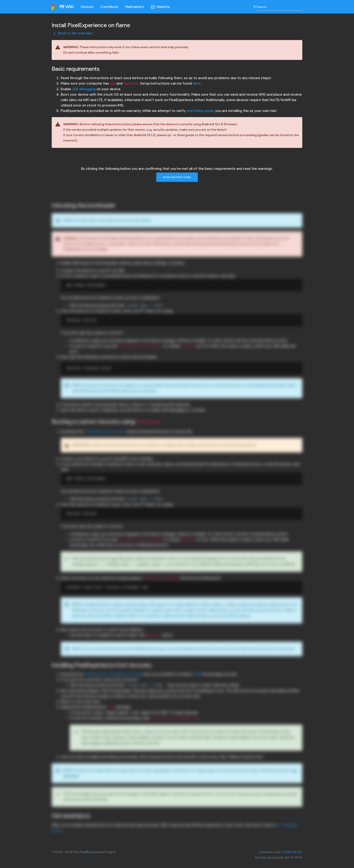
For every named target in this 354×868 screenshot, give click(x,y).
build (198, 674)
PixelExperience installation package (113, 674)
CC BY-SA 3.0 (292, 852)
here (196, 83)
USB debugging (84, 89)
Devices (87, 7)
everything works (200, 111)
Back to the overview (72, 33)
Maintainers (134, 7)
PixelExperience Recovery (105, 432)
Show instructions (177, 177)
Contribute (109, 7)
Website (160, 7)
